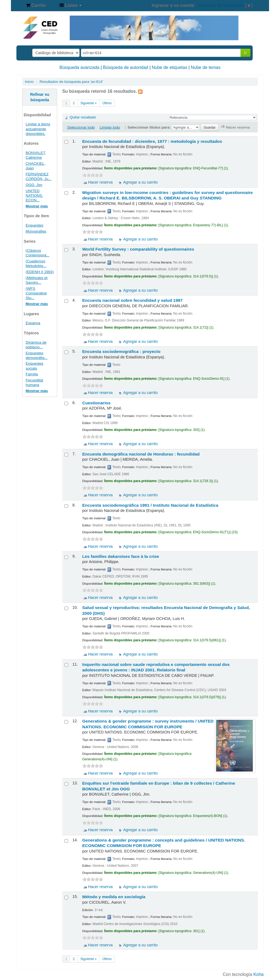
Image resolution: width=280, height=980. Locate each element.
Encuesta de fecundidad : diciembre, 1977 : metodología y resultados (152, 141)
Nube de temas (206, 67)
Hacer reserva (100, 182)
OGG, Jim (34, 185)
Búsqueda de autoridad (126, 67)
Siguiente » (89, 103)
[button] (36, 5)
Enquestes (35, 225)
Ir (245, 53)
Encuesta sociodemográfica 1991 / (150, 505)
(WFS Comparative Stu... (36, 293)
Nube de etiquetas (170, 67)
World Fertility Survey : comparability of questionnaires (138, 249)
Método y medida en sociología (114, 897)
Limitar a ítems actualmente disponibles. (38, 129)
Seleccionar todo (81, 127)
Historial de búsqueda (221, 5)
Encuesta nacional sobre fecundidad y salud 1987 (132, 300)
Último (107, 103)
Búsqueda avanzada (80, 67)
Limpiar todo (110, 127)
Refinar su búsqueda (40, 97)
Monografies (36, 231)
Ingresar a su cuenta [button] (173, 5)
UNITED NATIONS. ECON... (34, 195)
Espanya (33, 323)
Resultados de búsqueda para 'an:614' (71, 82)
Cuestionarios (97, 403)
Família (32, 374)
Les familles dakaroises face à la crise (121, 556)
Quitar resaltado (83, 117)
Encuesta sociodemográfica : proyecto (121, 351)
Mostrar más (37, 206)
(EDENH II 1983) (40, 272)
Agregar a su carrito (140, 182)
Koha (259, 974)
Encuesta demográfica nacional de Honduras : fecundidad (141, 454)
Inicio (29, 82)
